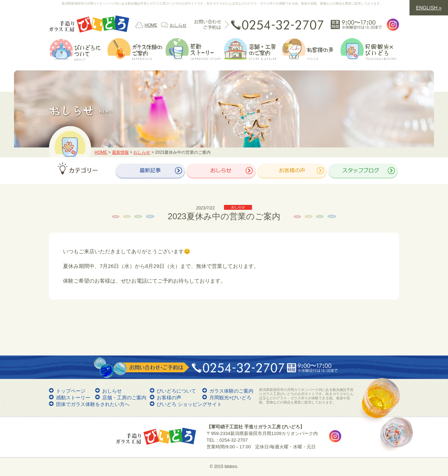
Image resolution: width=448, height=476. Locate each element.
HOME (151, 25)
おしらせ (178, 25)
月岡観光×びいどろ (230, 398)
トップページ (71, 391)
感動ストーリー (73, 398)
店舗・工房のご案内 (124, 398)
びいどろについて (176, 391)
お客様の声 (169, 398)
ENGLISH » (429, 8)
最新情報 (120, 152)
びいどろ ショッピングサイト (189, 404)
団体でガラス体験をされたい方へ (93, 404)
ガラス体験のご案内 (231, 391)
